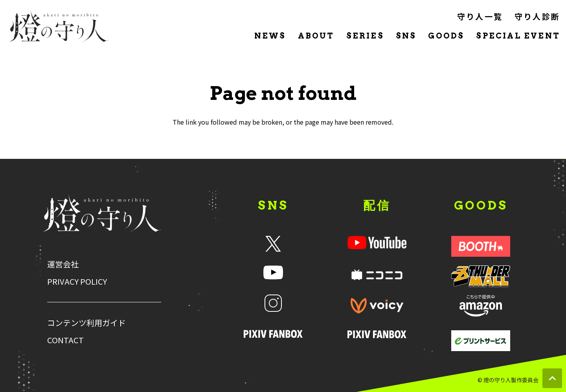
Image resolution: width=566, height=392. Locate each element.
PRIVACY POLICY (77, 282)
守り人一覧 (480, 16)
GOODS (446, 36)
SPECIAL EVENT (518, 36)
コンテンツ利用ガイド (86, 323)
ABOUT (316, 36)
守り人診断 (537, 16)
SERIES (365, 36)
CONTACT (65, 340)
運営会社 (63, 264)
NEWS (270, 36)
